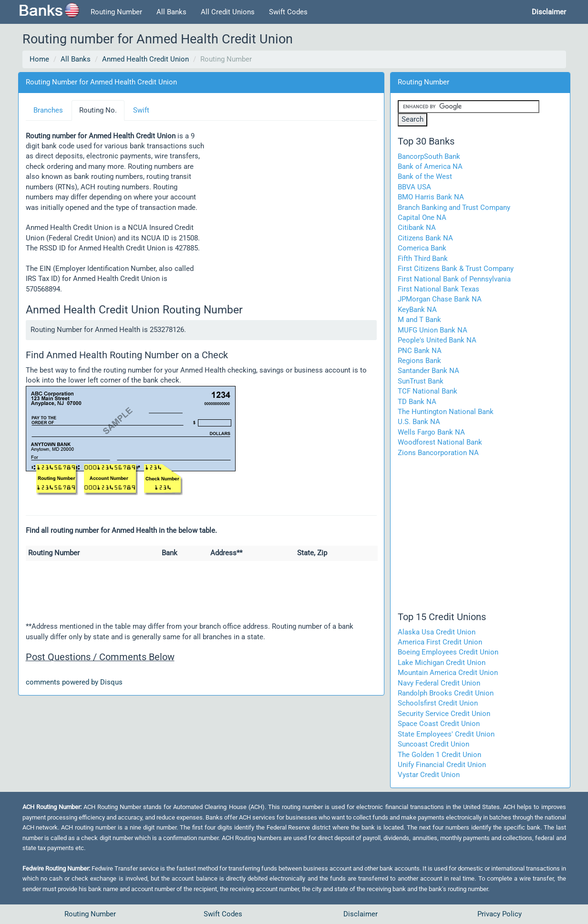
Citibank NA (417, 228)
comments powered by (74, 682)
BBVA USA (414, 187)
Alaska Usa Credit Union (437, 632)
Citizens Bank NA (425, 238)
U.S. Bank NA (419, 422)
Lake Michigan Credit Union (442, 663)
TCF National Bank (428, 391)
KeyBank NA (417, 310)
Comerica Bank (422, 248)
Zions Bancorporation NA (438, 453)
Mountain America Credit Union (448, 673)
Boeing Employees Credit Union (448, 652)
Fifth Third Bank (423, 259)
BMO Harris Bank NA (431, 197)
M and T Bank (419, 320)
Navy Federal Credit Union (439, 683)
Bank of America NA (430, 166)
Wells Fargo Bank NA (431, 432)
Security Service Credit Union (444, 714)
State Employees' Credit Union (446, 734)
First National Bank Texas (438, 289)
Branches (48, 110)
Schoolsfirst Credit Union (438, 703)
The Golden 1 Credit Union (439, 755)
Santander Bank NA (428, 371)
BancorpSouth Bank (429, 156)
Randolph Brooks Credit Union (446, 693)
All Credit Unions (228, 12)
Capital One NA (422, 218)
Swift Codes (288, 12)
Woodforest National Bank (440, 442)
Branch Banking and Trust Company (454, 208)
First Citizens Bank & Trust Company (456, 269)
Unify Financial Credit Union (442, 765)
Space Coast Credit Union (439, 724)
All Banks (171, 12)
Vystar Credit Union (429, 775)
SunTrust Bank (421, 381)
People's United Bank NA (437, 340)
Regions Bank (419, 361)
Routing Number (116, 12)
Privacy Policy (500, 914)
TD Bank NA (417, 402)
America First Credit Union (440, 642)
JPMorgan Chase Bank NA (440, 299)
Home (39, 59)
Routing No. (98, 110)
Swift (141, 110)
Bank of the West (425, 176)
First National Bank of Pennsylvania (454, 279)
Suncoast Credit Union (433, 744)
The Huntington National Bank (446, 412)
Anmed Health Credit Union (145, 59)
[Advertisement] (291, 204)
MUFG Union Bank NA (433, 330)
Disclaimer (361, 914)
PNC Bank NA (420, 351)
